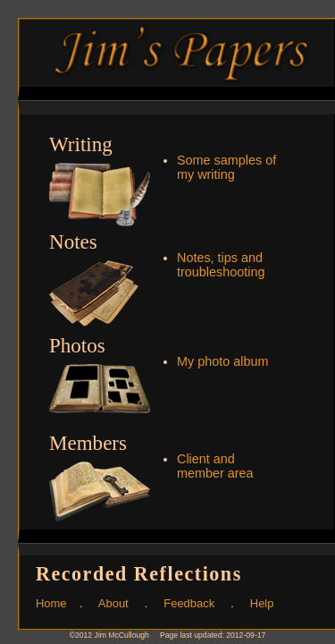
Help (262, 603)
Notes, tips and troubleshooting (221, 265)
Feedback (189, 603)
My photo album (222, 361)
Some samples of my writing (226, 167)
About (113, 603)
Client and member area (215, 466)
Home (51, 603)
